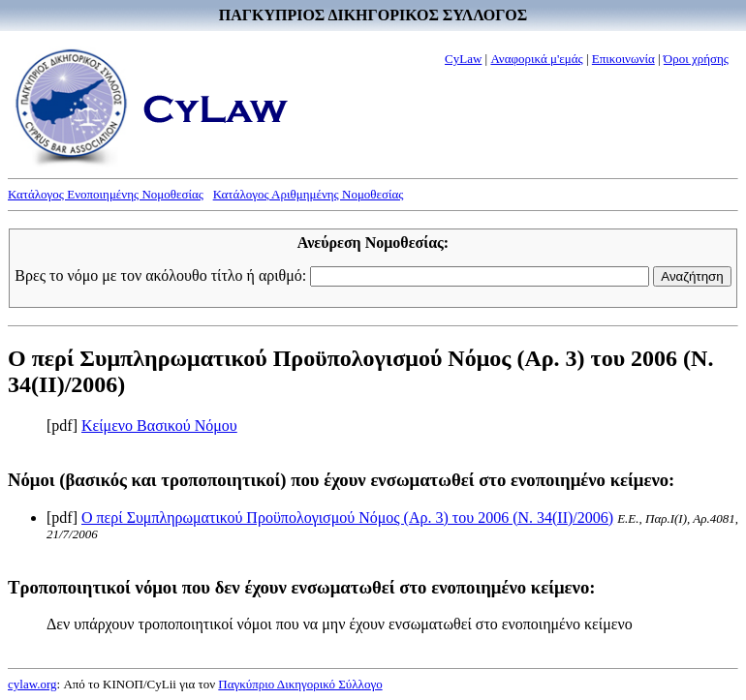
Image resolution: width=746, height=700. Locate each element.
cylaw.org (32, 684)
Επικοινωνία (623, 59)
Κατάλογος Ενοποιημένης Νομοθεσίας (106, 194)
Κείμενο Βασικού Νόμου (159, 426)
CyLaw (463, 59)
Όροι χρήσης (696, 59)
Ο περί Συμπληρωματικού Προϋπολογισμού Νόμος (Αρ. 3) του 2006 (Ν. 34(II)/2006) (347, 517)
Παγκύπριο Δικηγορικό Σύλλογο (300, 684)
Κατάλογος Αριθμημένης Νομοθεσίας (309, 194)
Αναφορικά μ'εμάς (536, 59)
